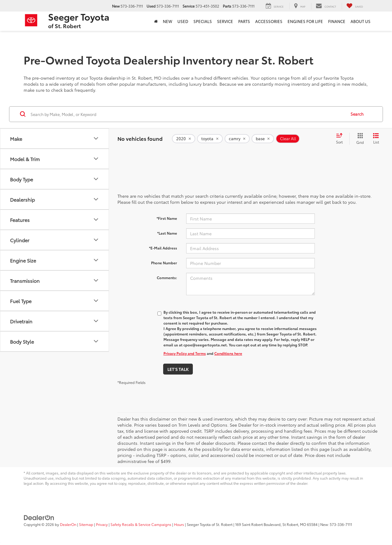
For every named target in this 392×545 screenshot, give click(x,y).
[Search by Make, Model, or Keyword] (187, 114)
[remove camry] (237, 139)
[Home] (156, 21)
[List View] (376, 139)
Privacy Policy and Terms (185, 353)
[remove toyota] (210, 139)
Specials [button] (203, 21)
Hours (179, 524)
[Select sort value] (341, 139)
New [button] (168, 21)
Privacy (102, 524)
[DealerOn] (39, 517)
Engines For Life (305, 21)
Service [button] (225, 21)
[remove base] (263, 139)
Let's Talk (178, 369)
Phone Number (164, 263)
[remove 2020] (184, 139)
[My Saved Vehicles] (355, 6)
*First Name (167, 218)
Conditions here (228, 353)
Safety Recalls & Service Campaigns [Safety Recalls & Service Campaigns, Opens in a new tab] (141, 524)
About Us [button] (361, 21)
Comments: (167, 277)
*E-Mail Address (163, 248)
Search (357, 114)
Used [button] (183, 21)
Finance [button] (337, 21)
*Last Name (167, 233)
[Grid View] (359, 139)
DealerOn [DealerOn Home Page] (68, 524)
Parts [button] (244, 21)
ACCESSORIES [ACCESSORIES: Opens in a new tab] (269, 21)
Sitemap (86, 524)
